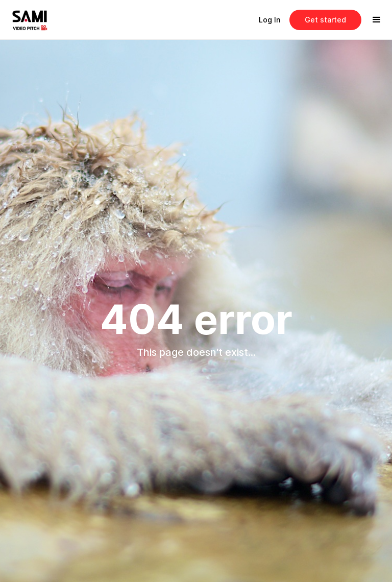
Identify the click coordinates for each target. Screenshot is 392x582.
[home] (38, 20)
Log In (269, 20)
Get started (325, 20)
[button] (377, 20)
